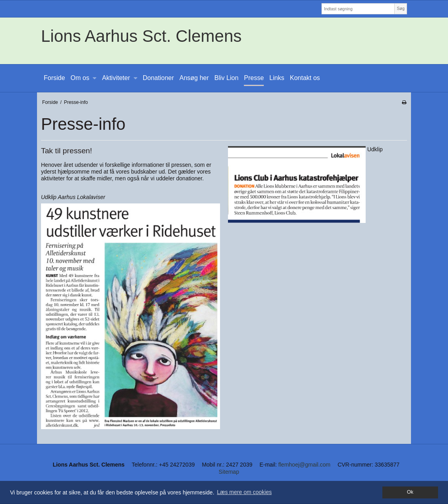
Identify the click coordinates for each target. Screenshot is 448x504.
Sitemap (229, 472)
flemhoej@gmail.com (305, 465)
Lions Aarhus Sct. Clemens (141, 36)
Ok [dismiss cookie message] (410, 492)
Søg (400, 8)
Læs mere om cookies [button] (244, 492)
